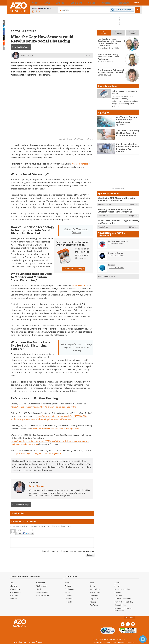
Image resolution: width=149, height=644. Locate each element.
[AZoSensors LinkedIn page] (33, 12)
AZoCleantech (15, 592)
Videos (68, 592)
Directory (69, 599)
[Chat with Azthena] (143, 639)
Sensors (111, 263)
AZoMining (40, 583)
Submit (90, 555)
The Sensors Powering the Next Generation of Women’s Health (127, 133)
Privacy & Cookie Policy (124, 602)
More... (135, 3)
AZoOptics (14, 595)
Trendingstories (133, 33)
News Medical (42, 592)
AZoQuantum (42, 586)
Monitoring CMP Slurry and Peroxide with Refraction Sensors (117, 199)
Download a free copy (74, 269)
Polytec (105, 225)
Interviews (69, 595)
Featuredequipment (118, 33)
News (67, 583)
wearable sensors (80, 164)
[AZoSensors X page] (39, 12)
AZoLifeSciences (43, 595)
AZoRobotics (15, 589)
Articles (68, 586)
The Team (94, 605)
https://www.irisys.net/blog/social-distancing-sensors (38, 454)
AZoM (12, 583)
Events (92, 586)
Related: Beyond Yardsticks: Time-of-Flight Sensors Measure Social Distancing (76, 347)
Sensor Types (95, 592)
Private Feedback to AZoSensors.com (79, 551)
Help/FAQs (94, 599)
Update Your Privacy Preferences (28, 641)
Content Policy (120, 605)
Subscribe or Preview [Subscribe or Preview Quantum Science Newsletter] (116, 254)
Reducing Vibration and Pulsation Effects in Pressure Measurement (118, 210)
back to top (130, 617)
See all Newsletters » (107, 275)
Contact (118, 592)
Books (92, 583)
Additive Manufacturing (118, 240)
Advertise (118, 595)
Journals (68, 602)
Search (117, 586)
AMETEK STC (107, 215)
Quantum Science (116, 251)
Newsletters (95, 595)
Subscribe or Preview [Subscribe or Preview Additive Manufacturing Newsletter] (116, 242)
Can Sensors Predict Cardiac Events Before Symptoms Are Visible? (127, 146)
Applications (95, 589)
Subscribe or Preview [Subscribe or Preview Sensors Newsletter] (116, 266)
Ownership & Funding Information (123, 609)
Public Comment (51, 551)
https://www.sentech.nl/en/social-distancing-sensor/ (55, 429)
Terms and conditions (22, 470)
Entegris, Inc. (107, 204)
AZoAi (38, 589)
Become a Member (122, 589)
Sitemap (93, 602)
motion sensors (79, 285)
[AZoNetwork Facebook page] (36, 12)
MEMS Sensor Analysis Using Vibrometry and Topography (118, 221)
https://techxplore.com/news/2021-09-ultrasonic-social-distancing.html (44, 407)
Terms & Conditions (123, 599)
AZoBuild (13, 599)
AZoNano (13, 586)
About (117, 583)
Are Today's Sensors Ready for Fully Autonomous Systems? (127, 119)
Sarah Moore (36, 486)
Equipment (69, 589)
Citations (17, 513)
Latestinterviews (104, 33)
